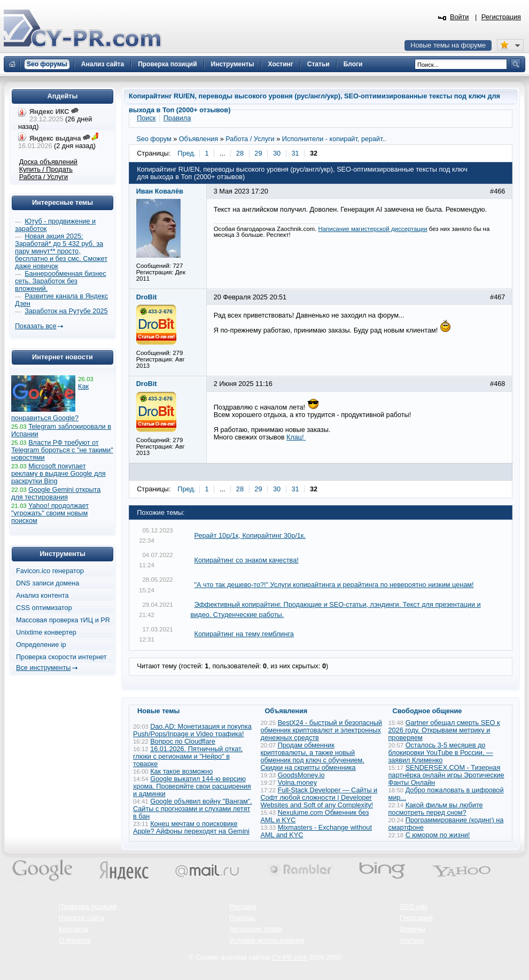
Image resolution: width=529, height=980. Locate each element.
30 (277, 153)
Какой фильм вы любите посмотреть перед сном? (436, 809)
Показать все (36, 326)
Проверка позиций (88, 907)
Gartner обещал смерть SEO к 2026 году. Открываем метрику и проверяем (444, 730)
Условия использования (267, 940)
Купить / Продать (46, 169)
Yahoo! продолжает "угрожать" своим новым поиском (50, 513)
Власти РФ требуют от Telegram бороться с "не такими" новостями (62, 450)
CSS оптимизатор (44, 608)
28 (240, 153)
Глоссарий (416, 918)
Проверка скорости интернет (61, 657)
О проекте (75, 940)
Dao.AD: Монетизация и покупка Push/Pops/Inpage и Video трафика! (192, 730)
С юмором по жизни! (438, 835)
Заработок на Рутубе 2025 (66, 311)
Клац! (296, 437)
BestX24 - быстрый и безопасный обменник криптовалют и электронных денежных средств (321, 730)
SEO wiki (413, 907)
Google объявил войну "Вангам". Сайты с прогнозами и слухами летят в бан (193, 809)
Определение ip (41, 645)
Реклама (243, 907)
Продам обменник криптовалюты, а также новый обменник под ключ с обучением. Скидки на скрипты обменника (313, 757)
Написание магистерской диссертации (372, 229)
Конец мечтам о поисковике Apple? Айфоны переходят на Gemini (191, 828)
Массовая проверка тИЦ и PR (63, 620)
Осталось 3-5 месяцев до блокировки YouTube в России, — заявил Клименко (441, 753)
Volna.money (297, 783)
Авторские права (256, 929)
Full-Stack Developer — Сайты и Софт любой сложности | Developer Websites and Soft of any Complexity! (319, 798)
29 (258, 153)
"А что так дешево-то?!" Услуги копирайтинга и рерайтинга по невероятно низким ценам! (334, 585)
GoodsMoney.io (301, 775)
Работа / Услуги (44, 177)
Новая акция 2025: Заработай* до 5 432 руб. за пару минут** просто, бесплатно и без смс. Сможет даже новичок (61, 251)
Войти (460, 17)
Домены (413, 929)
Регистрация (501, 17)
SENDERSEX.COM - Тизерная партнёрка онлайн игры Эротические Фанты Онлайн (446, 775)
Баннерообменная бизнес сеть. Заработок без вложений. (61, 281)
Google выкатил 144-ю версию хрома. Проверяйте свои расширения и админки (192, 786)
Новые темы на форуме (448, 45)
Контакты (73, 929)
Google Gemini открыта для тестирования (56, 493)
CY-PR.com (290, 958)
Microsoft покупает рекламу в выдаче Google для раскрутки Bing (59, 474)
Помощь (242, 918)
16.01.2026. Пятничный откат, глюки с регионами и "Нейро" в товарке (188, 757)
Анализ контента (42, 596)
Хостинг (412, 940)
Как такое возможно (181, 771)
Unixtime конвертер (46, 632)
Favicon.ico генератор (50, 571)
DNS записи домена (48, 583)
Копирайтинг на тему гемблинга (244, 634)
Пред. (186, 153)
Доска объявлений (48, 162)
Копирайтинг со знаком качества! (247, 560)
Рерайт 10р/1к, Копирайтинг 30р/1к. (250, 536)
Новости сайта (82, 918)
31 (295, 153)
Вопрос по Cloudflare (183, 742)
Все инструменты (43, 668)
